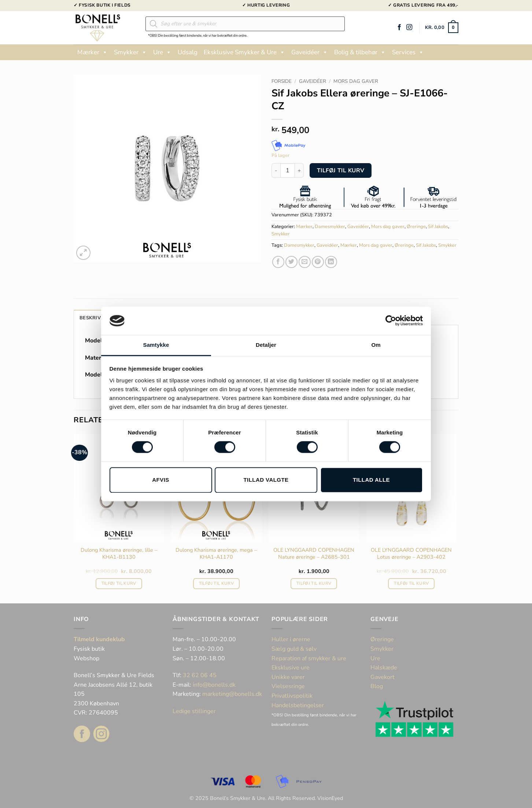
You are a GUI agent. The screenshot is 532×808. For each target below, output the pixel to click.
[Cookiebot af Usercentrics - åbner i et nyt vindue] (391, 321)
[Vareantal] (288, 170)
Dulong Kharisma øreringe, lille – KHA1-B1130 (119, 553)
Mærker (93, 52)
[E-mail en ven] (305, 262)
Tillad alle (371, 480)
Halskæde (384, 668)
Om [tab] (376, 345)
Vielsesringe (289, 686)
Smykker (130, 52)
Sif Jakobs (438, 227)
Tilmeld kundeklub (99, 639)
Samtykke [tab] (156, 345)
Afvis (160, 480)
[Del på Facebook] (278, 262)
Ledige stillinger (194, 711)
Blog (377, 686)
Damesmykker (330, 227)
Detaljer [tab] (266, 345)
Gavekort (383, 677)
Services (408, 52)
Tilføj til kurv (341, 170)
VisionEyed (330, 798)
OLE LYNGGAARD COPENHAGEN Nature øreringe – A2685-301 (314, 553)
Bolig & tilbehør (360, 52)
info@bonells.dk (214, 685)
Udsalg (188, 52)
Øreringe (416, 227)
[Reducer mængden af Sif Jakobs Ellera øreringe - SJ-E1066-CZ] (276, 170)
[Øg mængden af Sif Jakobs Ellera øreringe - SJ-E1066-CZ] (299, 170)
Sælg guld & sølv (294, 649)
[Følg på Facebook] (399, 27)
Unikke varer (288, 677)
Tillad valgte (266, 480)
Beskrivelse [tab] (96, 318)
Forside (282, 81)
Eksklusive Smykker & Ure (244, 52)
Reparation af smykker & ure (309, 658)
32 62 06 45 (200, 675)
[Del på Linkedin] (331, 262)
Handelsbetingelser (298, 705)
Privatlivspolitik (292, 696)
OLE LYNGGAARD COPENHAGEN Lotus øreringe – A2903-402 (411, 553)
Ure (162, 52)
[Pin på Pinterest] (318, 262)
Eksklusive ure (291, 668)
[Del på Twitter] (291, 262)
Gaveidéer (310, 52)
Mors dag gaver (356, 81)
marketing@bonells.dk (232, 694)
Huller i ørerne (291, 639)
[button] (442, 28)
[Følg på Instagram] (409, 27)
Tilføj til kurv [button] (119, 583)
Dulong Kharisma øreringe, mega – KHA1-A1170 (216, 553)
